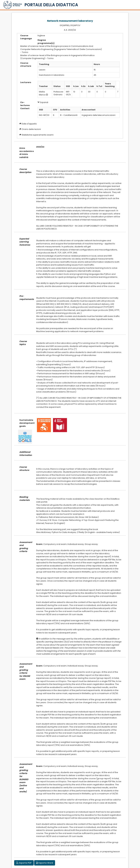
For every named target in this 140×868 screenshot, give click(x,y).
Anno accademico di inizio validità (25, 153)
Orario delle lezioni (31, 129)
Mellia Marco (42, 93)
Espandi (43, 102)
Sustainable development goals (25, 423)
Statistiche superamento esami (38, 135)
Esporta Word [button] (45, 863)
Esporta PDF (24, 863)
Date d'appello (29, 124)
